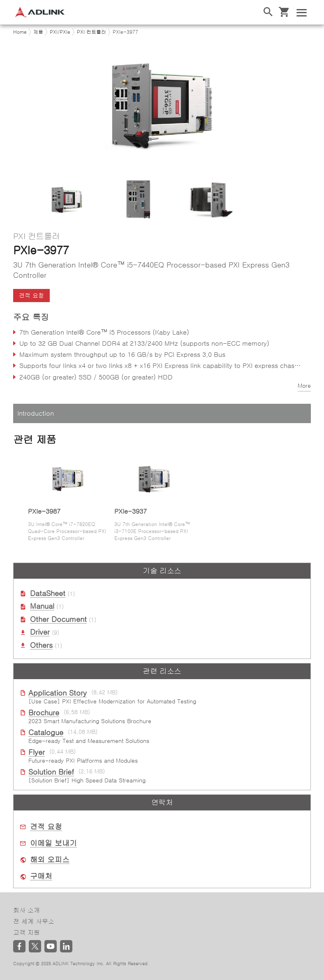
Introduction (36, 413)
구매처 (41, 876)
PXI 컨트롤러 (91, 32)
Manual (42, 606)
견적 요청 (31, 296)
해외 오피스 (50, 860)
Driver (40, 632)
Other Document (58, 619)
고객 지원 (27, 932)
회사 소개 (27, 910)
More (304, 386)
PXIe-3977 (125, 32)
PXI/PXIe (60, 32)
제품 (38, 32)
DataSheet (48, 594)
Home (20, 32)
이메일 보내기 (53, 843)
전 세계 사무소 (34, 921)
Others (41, 645)
